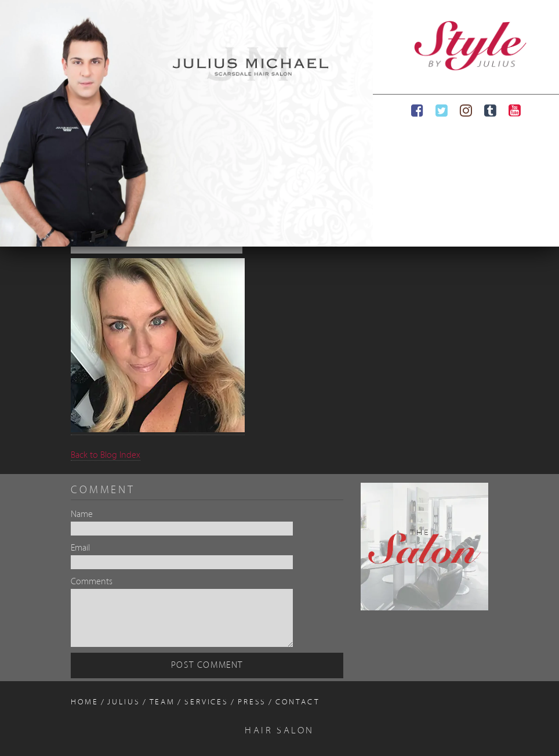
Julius (124, 702)
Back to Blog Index (106, 455)
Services (206, 702)
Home (85, 702)
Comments (92, 582)
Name (82, 515)
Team (163, 702)
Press (252, 702)
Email (80, 548)
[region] (186, 123)
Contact (297, 702)
